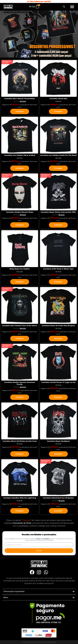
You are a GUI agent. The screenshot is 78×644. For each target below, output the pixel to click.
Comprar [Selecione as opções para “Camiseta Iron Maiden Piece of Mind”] (20, 168)
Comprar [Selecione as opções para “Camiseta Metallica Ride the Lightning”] (20, 511)
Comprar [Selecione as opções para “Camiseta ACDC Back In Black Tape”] (58, 282)
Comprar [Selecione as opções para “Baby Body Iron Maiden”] (20, 282)
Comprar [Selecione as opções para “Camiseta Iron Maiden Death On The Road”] (58, 168)
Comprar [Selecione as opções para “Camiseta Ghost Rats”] (58, 111)
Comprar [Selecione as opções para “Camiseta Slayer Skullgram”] (58, 454)
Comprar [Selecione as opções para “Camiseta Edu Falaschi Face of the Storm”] (20, 338)
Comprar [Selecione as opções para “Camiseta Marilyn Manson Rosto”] (20, 225)
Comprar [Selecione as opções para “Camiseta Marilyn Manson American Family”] (20, 397)
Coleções (26, 520)
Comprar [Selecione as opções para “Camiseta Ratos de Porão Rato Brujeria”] (58, 338)
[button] (72, 7)
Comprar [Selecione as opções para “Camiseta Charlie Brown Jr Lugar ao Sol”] (58, 397)
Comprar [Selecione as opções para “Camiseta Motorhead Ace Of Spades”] (58, 511)
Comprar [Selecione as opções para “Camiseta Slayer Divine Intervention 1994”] (58, 225)
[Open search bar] (64, 7)
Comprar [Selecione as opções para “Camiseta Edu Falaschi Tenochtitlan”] (20, 111)
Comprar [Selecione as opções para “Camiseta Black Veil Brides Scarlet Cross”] (20, 454)
